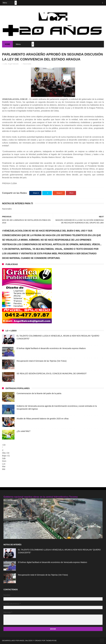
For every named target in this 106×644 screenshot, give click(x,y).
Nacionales (27, 64)
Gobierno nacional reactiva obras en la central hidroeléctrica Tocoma (41, 497)
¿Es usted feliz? (23, 431)
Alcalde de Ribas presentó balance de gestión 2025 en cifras (43, 419)
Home (7, 44)
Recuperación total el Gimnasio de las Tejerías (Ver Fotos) (42, 361)
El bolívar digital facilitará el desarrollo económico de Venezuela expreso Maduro (51, 348)
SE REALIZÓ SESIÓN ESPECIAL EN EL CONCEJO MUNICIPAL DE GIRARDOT (52, 374)
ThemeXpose (51, 641)
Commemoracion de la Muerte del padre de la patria (39, 393)
